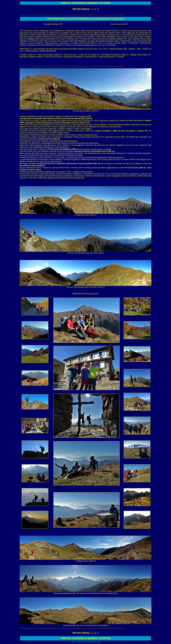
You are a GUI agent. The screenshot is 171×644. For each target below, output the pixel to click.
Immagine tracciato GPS (53, 24)
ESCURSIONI (78, 3)
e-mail (99, 642)
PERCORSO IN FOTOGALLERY (85, 294)
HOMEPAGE (66, 3)
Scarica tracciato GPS (119, 24)
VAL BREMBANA (91, 3)
